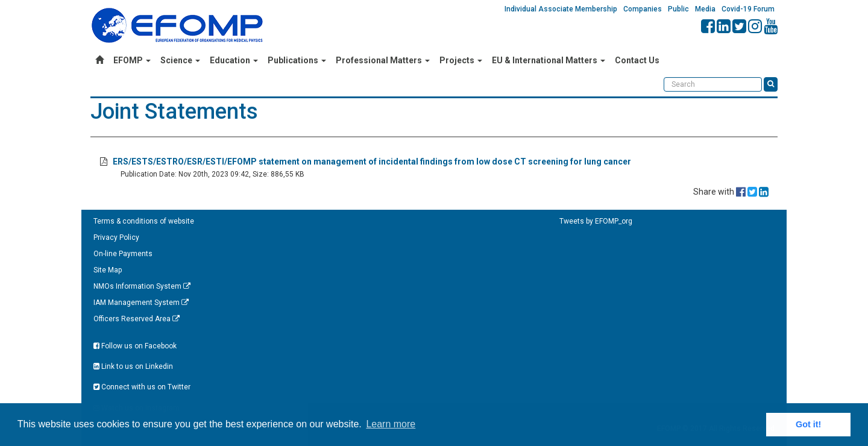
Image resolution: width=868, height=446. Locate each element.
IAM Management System (141, 303)
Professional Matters (383, 60)
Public (678, 9)
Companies (643, 9)
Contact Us (637, 60)
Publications (297, 60)
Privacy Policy (116, 237)
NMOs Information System (142, 286)
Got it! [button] (808, 424)
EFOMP (132, 60)
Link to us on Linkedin (133, 366)
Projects (461, 60)
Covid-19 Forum (748, 9)
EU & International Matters (549, 60)
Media (705, 9)
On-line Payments (123, 254)
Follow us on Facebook (135, 346)
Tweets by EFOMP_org (596, 221)
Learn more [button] (391, 424)
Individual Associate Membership (561, 9)
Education (234, 60)
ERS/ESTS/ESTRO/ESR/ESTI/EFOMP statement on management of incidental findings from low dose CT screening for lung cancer (372, 162)
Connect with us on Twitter (142, 387)
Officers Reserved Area (137, 319)
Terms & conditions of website (144, 221)
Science (180, 60)
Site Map (108, 270)
